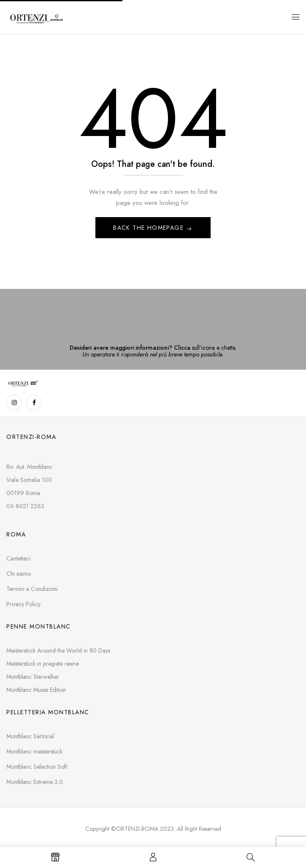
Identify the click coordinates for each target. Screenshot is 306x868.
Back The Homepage (149, 228)
